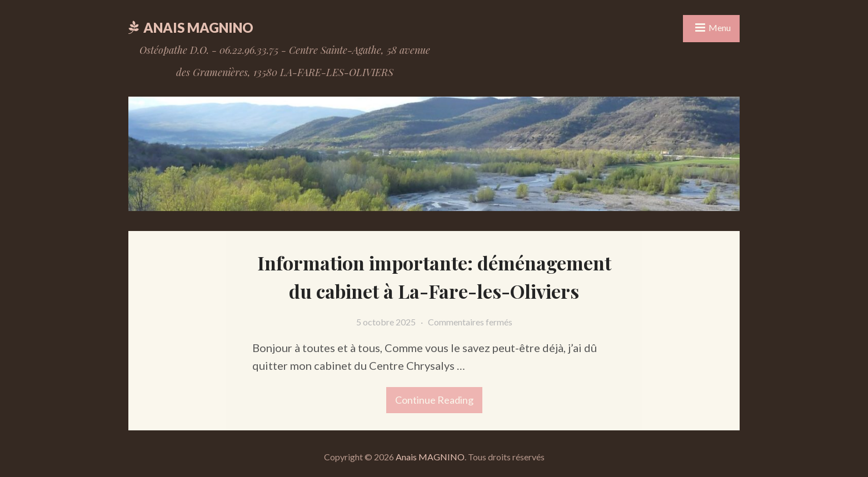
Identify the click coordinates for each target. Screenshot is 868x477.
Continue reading (430, 396)
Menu (720, 27)
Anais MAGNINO (198, 27)
